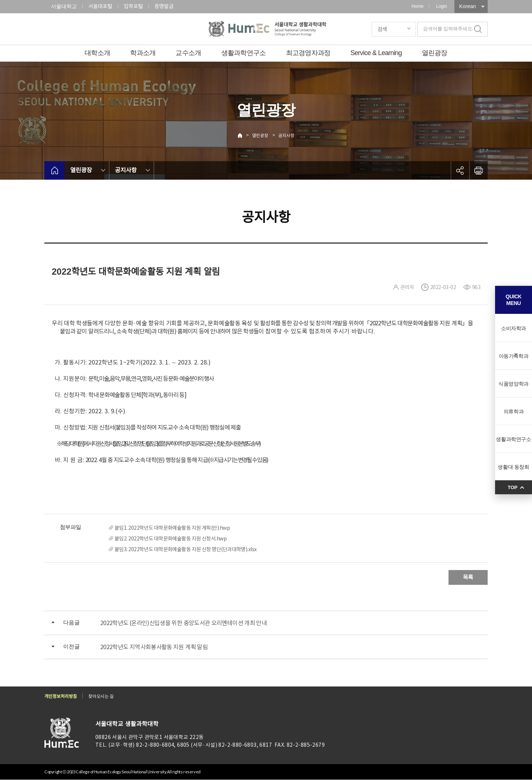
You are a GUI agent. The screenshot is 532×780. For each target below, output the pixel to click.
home (54, 170)
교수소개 (188, 53)
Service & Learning (376, 53)
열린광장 (435, 53)
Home (417, 6)
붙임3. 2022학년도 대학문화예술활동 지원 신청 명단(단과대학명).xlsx (185, 549)
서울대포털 (100, 6)
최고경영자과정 (308, 53)
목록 (468, 577)
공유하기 (460, 170)
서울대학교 (64, 6)
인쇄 (478, 170)
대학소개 (97, 53)
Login (441, 6)
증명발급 (164, 6)
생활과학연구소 (244, 53)
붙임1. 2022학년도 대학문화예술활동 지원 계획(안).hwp (172, 528)
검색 (382, 29)
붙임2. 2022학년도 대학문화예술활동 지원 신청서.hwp (170, 539)
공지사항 (286, 135)
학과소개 (143, 53)
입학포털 (133, 6)
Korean (468, 6)
